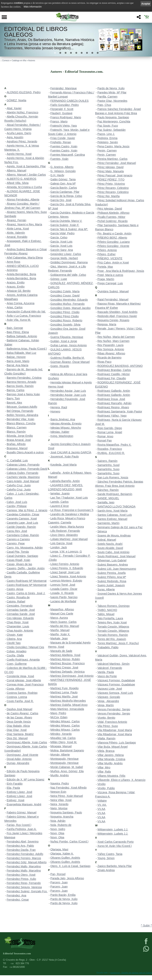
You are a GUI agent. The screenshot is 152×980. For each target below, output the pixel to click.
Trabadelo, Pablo (108, 647)
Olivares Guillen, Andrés (65, 858)
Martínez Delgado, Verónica (68, 672)
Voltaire (102, 801)
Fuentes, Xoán (59, 159)
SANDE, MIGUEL (108, 498)
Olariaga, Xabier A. (62, 854)
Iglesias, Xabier (60, 432)
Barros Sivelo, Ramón (20, 386)
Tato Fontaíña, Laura (110, 618)
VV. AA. (102, 805)
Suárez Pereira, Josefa (111, 573)
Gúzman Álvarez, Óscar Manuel (70, 362)
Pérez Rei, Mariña (108, 196)
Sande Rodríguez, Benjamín (115, 494)
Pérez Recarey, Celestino (113, 188)
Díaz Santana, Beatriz (20, 734)
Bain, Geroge (15, 328)
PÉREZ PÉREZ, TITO (111, 180)
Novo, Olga (57, 833)
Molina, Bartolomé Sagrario (67, 750)
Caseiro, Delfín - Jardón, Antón (26, 568)
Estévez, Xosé (16, 800)
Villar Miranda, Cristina (111, 759)
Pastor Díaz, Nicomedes (112, 101)
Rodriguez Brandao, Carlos (114, 370)
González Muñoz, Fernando (68, 304)
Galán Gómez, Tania (63, 179)
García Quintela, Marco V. (66, 221)
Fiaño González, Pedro (65, 105)
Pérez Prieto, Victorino (111, 184)
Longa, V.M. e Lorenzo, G (66, 552)
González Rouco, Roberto (66, 320)
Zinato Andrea (106, 870)
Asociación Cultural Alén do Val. (26, 312)
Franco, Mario (59, 121)
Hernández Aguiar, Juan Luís (68, 391)
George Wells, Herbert (64, 258)
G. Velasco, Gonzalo (63, 171)
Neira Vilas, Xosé (61, 800)
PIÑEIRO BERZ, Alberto (112, 238)
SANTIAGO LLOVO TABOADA (116, 506)
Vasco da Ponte (107, 676)
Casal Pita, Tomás (18, 552)
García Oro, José (61, 200)
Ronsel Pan (104, 441)
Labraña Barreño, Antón (65, 481)
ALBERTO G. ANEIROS (22, 179)
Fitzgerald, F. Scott (62, 109)
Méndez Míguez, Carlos (65, 721)
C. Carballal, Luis (17, 460)
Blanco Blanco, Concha (21, 423)
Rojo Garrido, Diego (110, 428)
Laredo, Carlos (60, 502)
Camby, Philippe (17, 506)
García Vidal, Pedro (63, 233)
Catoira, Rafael (16, 602)
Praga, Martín (106, 279)
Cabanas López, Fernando (23, 465)
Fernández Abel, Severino (23, 842)
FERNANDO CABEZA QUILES (70, 101)
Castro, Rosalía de (18, 597)
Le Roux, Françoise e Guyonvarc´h (72, 510)
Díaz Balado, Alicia (18, 726)
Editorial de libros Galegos (36, 32)
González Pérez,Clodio (65, 316)
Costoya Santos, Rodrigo (22, 693)
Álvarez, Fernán (17, 220)
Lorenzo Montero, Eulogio (66, 581)
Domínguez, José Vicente (22, 755)
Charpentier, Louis (18, 626)
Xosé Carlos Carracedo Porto (115, 842)
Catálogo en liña (19, 61)
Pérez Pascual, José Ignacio (115, 175)
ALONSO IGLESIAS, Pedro (24, 92)
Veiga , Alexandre (108, 701)
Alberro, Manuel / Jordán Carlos (26, 175)
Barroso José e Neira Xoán (23, 394)
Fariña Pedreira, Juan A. (22, 829)
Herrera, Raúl (59, 407)
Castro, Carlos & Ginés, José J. (26, 593)
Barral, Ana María (18, 365)
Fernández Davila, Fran (21, 850)
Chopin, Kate (15, 635)
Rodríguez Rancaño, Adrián (114, 403)
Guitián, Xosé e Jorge (64, 341)
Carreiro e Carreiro (18, 539)
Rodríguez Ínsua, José (111, 399)
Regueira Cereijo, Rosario (113, 320)
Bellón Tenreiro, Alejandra (22, 415)
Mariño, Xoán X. (60, 634)
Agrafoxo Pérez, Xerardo (22, 141)
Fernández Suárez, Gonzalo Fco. (27, 891)
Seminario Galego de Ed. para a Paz (120, 527)
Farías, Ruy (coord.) (19, 825)
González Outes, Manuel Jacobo (71, 308)
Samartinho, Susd (108, 465)
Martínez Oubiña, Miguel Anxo (69, 705)
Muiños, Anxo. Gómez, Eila (67, 771)
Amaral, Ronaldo (17, 237)
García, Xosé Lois (61, 242)
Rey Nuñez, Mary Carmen (113, 341)
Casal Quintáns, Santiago (22, 556)
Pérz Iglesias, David (110, 209)
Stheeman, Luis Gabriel (112, 560)
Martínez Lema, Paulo (64, 692)
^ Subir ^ (146, 925)
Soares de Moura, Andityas (114, 536)
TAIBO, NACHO (107, 610)
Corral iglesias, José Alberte (24, 680)
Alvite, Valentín (16, 233)
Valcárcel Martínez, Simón (113, 664)
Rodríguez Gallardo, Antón (114, 391)
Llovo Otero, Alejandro (64, 535)
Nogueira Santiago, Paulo (66, 812)
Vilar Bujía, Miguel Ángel (112, 747)
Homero (55, 411)
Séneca (102, 531)
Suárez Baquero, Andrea (113, 565)
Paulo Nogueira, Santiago (113, 117)
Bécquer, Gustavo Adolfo (22, 407)
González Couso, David (65, 296)
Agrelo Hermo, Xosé (19, 154)
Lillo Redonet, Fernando (65, 531)
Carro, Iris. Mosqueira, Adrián (25, 548)
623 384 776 (20, 963)
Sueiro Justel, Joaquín (111, 585)
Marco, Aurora (59, 618)
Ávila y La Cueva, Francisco (24, 316)
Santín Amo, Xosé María (112, 511)
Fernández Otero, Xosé (21, 875)
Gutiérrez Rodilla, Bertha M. (68, 358)
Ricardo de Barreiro (109, 358)
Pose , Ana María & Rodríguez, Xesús (121, 271)
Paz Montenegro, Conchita (114, 121)
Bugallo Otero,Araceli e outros (25, 452)
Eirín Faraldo (15, 784)
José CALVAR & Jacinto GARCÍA (71, 452)
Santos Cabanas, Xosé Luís (115, 515)
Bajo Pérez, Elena (18, 332)
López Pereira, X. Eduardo (67, 568)
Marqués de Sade (61, 651)
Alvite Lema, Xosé (18, 229)
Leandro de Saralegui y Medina (70, 514)
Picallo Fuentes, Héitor (111, 217)
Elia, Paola (13, 788)
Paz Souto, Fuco (108, 126)
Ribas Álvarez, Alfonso (111, 353)
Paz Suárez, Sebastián (111, 130)
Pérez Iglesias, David (110, 167)
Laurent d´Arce (60, 506)
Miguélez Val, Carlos (63, 738)
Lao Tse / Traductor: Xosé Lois (69, 498)
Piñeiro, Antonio (107, 250)
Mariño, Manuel (60, 630)
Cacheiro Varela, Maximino (23, 477)
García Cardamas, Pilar (65, 192)
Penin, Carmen (107, 155)
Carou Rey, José (17, 531)
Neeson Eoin (58, 792)
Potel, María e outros (110, 275)
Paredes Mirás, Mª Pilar (112, 92)
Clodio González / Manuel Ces (25, 647)
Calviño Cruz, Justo (19, 485)
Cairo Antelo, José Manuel (23, 481)
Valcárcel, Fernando (110, 668)
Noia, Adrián (58, 821)
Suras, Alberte (106, 589)
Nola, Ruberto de (61, 825)
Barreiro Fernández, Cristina (24, 378)
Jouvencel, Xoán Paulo (65, 457)
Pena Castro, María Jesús (113, 146)
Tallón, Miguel (106, 614)
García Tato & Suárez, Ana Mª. (69, 229)
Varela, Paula (106, 672)
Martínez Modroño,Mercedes (68, 701)
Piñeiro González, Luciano (114, 242)
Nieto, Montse (59, 808)
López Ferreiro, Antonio (65, 564)
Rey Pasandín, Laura (110, 345)
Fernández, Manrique (64, 88)
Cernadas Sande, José (21, 610)
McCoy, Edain (59, 717)
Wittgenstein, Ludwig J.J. (113, 829)
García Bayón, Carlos (64, 188)
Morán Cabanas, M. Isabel (67, 767)
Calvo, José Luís (17, 502)
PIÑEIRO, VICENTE (110, 258)
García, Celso (59, 237)
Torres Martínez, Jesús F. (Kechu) (118, 643)
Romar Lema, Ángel (110, 432)
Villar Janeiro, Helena (111, 755)
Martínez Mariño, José (64, 697)
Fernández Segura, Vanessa (24, 887)
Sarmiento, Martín (108, 523)
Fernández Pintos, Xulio (21, 879)
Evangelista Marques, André (24, 804)
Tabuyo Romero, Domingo (114, 606)
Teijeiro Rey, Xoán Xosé (112, 622)
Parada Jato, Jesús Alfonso (67, 878)
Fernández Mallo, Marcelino (24, 866)
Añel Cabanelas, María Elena (25, 258)
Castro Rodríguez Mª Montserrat (27, 581)
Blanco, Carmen (17, 427)
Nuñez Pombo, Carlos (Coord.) (69, 842)
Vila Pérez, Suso (108, 726)
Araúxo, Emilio (16, 282)
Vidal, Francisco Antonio (112, 722)
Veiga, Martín (106, 705)
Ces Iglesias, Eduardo (20, 618)
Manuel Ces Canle (62, 614)
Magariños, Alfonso (62, 609)
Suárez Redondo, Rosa (112, 581)
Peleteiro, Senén (108, 142)
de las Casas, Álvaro (19, 717)
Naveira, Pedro (60, 783)
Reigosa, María (107, 324)
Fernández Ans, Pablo (20, 846)
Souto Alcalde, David (110, 548)
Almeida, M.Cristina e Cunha (24, 187)
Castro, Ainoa (15, 589)
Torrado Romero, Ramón (113, 635)
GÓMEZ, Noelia (17, 100)
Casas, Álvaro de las (19, 564)
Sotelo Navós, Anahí (110, 544)
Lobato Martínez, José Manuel (69, 539)
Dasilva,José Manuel (19, 709)
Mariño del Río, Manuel (65, 626)
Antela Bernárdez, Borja (21, 274)
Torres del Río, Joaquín (112, 639)
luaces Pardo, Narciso (64, 597)
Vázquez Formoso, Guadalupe (116, 680)
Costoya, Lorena (17, 697)
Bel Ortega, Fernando (20, 411)
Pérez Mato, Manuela (111, 171)
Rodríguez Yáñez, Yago (112, 416)
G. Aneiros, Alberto (62, 167)
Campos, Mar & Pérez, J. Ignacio (27, 510)
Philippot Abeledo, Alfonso (113, 213)
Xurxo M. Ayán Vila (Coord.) (114, 846)
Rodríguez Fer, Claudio (112, 378)
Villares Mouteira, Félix (111, 776)
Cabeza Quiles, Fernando (23, 473)
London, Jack (59, 547)
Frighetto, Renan (61, 142)
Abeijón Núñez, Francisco (23, 112)
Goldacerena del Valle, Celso (68, 275)
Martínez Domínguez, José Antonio (72, 676)
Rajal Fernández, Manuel (113, 299)
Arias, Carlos (15, 307)
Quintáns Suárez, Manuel (113, 291)
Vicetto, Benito (106, 718)
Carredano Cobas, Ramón (23, 535)
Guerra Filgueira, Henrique (67, 337)
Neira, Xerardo (59, 804)
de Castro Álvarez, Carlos (23, 713)
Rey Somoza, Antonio (111, 349)
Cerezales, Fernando (20, 606)
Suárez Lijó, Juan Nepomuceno (117, 569)
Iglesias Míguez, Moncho (66, 428)
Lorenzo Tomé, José (63, 585)
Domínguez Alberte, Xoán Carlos (27, 742)
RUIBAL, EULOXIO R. (111, 453)
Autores (32, 61)
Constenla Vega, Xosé (20, 676)
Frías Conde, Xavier (63, 138)
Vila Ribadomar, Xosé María (115, 730)
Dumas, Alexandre (18, 763)
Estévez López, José (19, 792)
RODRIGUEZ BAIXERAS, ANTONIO (120, 366)
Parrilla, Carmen (107, 97)
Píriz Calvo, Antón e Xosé (113, 263)
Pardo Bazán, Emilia (63, 895)
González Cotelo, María (65, 291)
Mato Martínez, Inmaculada (67, 709)
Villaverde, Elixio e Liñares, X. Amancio (121, 780)
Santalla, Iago (106, 502)
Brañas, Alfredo (16, 444)
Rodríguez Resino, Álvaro (113, 407)
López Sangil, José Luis (65, 572)
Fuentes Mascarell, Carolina (68, 155)
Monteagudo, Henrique (65, 759)
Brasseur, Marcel (17, 448)
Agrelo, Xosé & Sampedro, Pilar (26, 166)
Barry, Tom (13, 398)
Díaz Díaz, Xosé (17, 730)
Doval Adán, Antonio (19, 759)
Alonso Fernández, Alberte (23, 200)
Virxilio (101, 784)
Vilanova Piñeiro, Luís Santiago (117, 743)
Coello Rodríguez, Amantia (23, 660)
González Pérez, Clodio (65, 312)
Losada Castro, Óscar (64, 589)
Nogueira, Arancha (62, 817)
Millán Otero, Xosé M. (64, 742)
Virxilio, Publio (106, 788)
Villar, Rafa (104, 772)
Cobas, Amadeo (17, 651)
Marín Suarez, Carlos (64, 622)
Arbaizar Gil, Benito (19, 291)
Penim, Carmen (107, 151)
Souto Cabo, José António (113, 552)
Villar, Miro (104, 767)
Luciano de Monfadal (63, 601)
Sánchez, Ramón (108, 490)
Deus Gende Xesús (19, 722)
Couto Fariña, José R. (20, 701)
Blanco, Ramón (16, 432)
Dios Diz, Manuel (17, 738)
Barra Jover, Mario (18, 361)
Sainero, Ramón (107, 461)
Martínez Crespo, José (64, 667)
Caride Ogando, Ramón (21, 527)
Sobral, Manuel (107, 540)
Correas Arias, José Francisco (25, 684)
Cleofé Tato (14, 643)
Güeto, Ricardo (60, 366)
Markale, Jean (59, 638)
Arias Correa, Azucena (21, 303)
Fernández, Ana (17, 895)
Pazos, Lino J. (106, 134)
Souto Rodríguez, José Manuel (116, 556)
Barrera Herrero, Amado (21, 382)
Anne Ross (13, 262)
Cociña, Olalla (15, 655)
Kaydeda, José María (64, 465)
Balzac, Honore (16, 357)
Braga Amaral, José (19, 440)
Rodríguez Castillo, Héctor (114, 374)
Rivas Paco (104, 362)
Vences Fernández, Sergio (114, 709)
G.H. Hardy (57, 175)
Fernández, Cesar (18, 900)
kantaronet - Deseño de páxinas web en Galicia (131, 973)
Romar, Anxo (105, 436)
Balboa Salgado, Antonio (22, 336)
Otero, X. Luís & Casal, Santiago (70, 866)
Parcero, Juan (59, 882)
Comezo (6, 61)
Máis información (33, 7)
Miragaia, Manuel (61, 746)
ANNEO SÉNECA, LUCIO (23, 266)
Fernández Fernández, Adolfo (25, 854)
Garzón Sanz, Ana (62, 250)
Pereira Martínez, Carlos (112, 159)
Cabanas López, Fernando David (27, 469)
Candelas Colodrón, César (23, 514)
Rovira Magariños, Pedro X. (114, 445)
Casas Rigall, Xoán (19, 560)
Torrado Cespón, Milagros (113, 627)
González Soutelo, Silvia (66, 325)
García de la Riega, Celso (66, 196)
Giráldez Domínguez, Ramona (69, 262)
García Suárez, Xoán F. (65, 225)
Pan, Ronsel (58, 874)
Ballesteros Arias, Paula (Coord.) (27, 349)
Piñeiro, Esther (106, 254)
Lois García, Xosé (61, 543)
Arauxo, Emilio (16, 287)
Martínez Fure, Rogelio (65, 688)
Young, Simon (106, 858)
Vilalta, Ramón (106, 738)
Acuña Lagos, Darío (19, 133)
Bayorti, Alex (14, 403)
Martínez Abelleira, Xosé (66, 655)
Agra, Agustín (15, 137)
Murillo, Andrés (60, 775)
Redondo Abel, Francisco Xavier (117, 316)
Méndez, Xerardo (61, 734)
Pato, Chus (104, 105)
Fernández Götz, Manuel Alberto (27, 862)
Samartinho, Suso (108, 469)
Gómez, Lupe (59, 279)
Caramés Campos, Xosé (22, 519)
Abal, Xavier (14, 108)
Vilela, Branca (106, 751)
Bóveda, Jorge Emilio (20, 436)
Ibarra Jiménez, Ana (63, 419)
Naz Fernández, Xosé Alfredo (69, 788)
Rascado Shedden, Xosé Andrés (117, 312)
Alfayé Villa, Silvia (18, 183)
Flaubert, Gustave (61, 113)
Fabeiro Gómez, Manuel (22, 812)
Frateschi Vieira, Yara (64, 126)
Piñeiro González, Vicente (113, 246)
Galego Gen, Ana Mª (63, 184)
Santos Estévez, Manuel (112, 519)
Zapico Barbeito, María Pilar (115, 866)
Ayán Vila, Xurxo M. (19, 320)
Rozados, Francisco (110, 449)
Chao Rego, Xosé (18, 622)
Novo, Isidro (58, 829)
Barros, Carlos (16, 390)
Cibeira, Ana (14, 639)
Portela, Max (105, 267)
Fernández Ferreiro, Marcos (24, 858)
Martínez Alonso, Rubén (65, 659)
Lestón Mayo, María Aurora (67, 527)
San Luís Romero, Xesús (113, 477)
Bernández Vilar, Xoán (20, 419)
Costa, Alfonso (16, 689)
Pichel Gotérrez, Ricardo (113, 221)
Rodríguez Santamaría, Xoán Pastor (120, 411)
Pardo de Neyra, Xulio (64, 899)
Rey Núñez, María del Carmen (116, 337)
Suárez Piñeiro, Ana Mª (112, 577)
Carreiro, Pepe (16, 543)
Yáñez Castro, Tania (110, 854)
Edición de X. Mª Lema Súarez (26, 779)
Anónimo (12, 270)
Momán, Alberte (60, 755)
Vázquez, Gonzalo (109, 697)
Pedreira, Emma (107, 138)
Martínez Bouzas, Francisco (68, 663)
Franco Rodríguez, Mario (66, 117)
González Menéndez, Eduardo (69, 300)
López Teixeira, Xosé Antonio (68, 576)
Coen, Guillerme (17, 664)
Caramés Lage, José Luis (22, 523)
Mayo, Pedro (58, 713)
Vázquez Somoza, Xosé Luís (115, 693)
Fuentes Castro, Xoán (64, 146)
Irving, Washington (62, 436)
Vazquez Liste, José (110, 689)
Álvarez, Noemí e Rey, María (24, 224)
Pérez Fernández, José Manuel (117, 163)
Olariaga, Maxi (59, 849)
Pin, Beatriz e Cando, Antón (114, 233)
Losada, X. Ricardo (62, 593)
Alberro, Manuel (17, 170)
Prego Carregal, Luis (110, 283)
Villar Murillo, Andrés (110, 763)
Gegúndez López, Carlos (66, 254)
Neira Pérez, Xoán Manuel (67, 796)
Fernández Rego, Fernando (24, 883)
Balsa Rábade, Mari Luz (21, 353)
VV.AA (101, 809)
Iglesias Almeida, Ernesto (66, 424)
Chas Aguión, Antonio (20, 631)
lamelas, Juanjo (60, 493)
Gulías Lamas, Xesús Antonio (69, 345)
